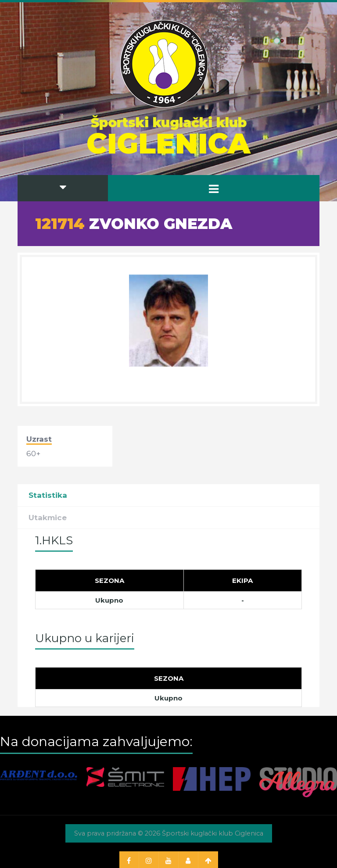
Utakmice (48, 518)
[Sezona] (110, 580)
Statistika (48, 495)
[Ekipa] (242, 580)
